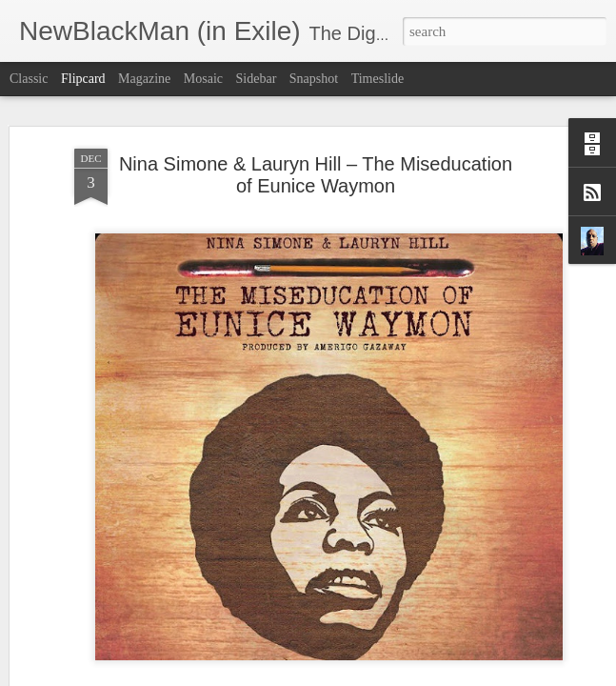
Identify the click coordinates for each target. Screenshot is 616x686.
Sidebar (257, 79)
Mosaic (203, 79)
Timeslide (378, 79)
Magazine (144, 79)
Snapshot (314, 79)
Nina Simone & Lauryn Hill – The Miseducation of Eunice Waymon (316, 133)
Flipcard (83, 79)
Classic (29, 79)
